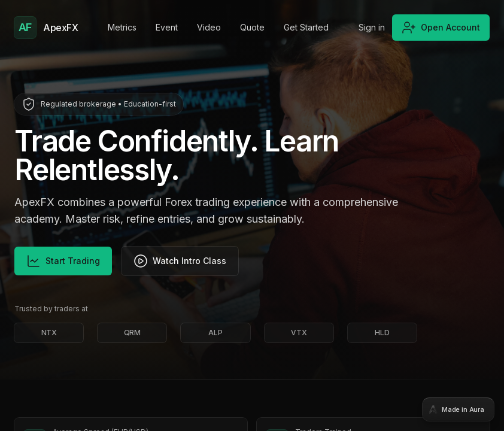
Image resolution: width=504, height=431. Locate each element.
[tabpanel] (252, 215)
